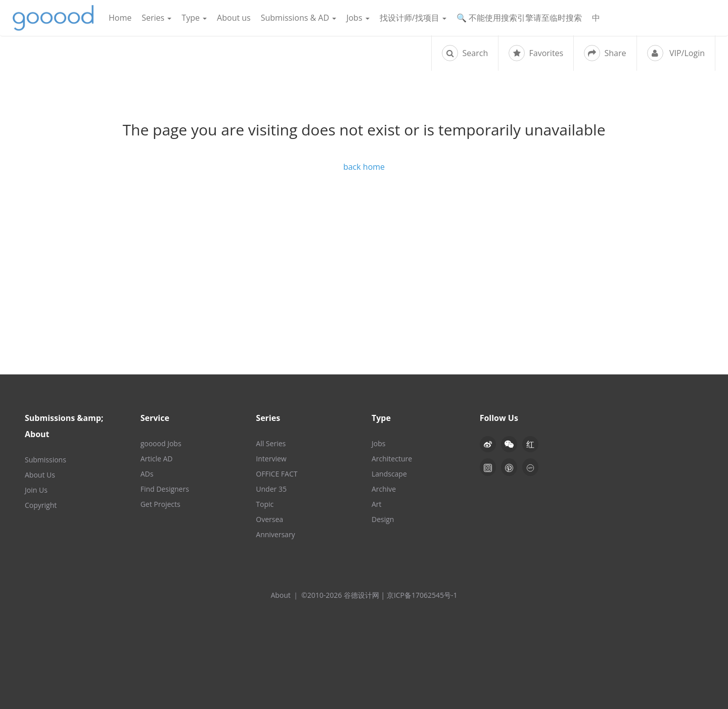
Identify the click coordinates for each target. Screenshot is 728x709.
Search (465, 53)
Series (156, 18)
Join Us (36, 490)
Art (377, 504)
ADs (147, 474)
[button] (509, 444)
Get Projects (161, 504)
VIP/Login (676, 53)
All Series (271, 443)
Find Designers (165, 489)
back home (364, 167)
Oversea (269, 519)
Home (120, 18)
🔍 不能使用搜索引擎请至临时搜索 (519, 18)
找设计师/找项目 (413, 18)
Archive (384, 489)
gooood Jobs (161, 443)
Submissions (45, 460)
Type (194, 18)
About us (234, 18)
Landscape (389, 474)
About (280, 595)
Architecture (392, 459)
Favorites (536, 53)
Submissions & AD (299, 18)
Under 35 (271, 489)
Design (383, 519)
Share (605, 53)
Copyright (41, 505)
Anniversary (275, 534)
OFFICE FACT (277, 474)
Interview (271, 459)
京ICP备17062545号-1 (422, 595)
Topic (265, 504)
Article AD (157, 459)
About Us (40, 475)
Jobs (358, 18)
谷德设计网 (53, 18)
